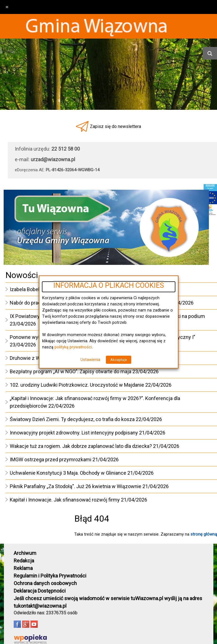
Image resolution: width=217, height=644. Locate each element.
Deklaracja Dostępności (40, 591)
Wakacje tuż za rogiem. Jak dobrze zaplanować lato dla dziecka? (81, 446)
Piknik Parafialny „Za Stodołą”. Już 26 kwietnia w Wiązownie (76, 486)
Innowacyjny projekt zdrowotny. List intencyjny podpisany (74, 433)
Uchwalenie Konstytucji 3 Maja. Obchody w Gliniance (68, 473)
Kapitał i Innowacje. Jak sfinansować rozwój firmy (65, 500)
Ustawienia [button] (90, 360)
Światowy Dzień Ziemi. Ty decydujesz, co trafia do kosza (72, 419)
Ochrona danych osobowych (45, 583)
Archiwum (25, 553)
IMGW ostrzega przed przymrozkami (51, 459)
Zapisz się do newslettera (115, 126)
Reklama (23, 568)
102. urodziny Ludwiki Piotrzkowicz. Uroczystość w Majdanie (77, 385)
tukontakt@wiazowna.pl (40, 606)
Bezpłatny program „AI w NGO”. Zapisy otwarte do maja (71, 371)
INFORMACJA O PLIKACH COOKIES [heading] (109, 286)
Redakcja (24, 561)
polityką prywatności (73, 347)
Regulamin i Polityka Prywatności (50, 576)
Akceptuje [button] (119, 360)
